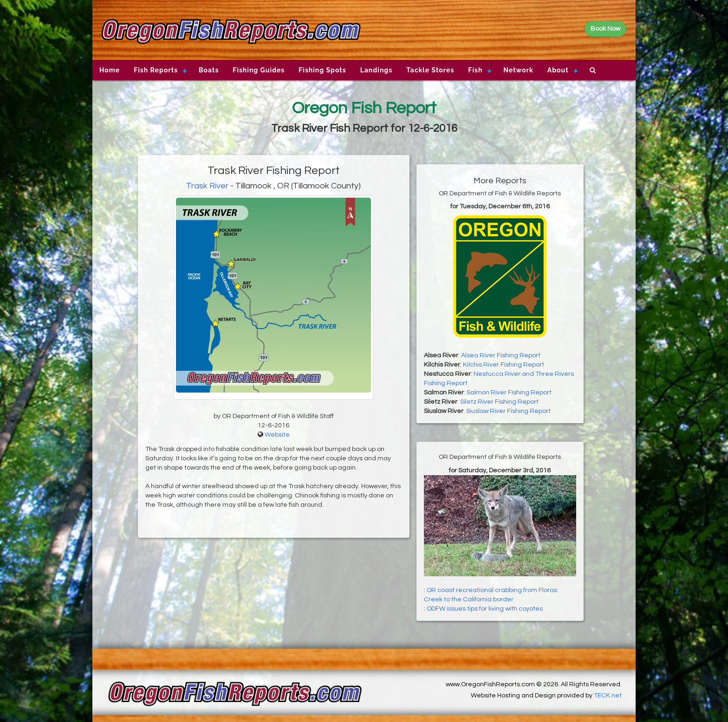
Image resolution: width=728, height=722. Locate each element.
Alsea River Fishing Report (501, 355)
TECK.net (608, 696)
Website (277, 435)
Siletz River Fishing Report (499, 402)
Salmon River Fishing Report (509, 393)
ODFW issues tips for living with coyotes (485, 609)
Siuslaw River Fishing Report (508, 411)
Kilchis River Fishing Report (504, 365)
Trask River (207, 186)
